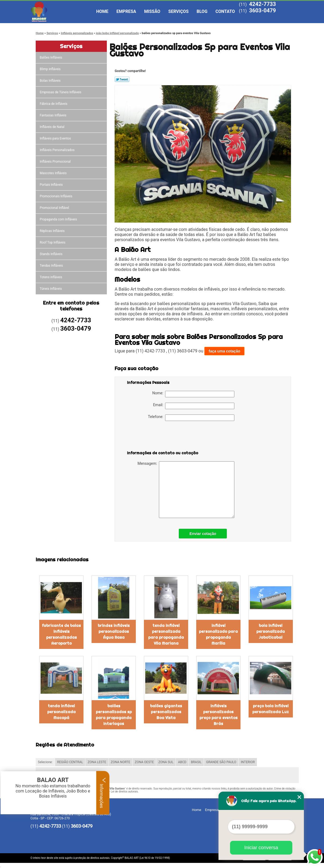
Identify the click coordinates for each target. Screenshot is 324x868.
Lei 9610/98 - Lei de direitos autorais (116, 792)
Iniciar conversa (261, 848)
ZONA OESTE (144, 762)
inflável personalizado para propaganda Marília (218, 634)
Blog (202, 11)
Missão (152, 11)
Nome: (193, 394)
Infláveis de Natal (52, 127)
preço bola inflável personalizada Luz (271, 709)
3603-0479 (263, 10)
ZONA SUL (166, 762)
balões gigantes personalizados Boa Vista (166, 712)
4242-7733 (263, 4)
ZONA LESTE (97, 762)
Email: (194, 406)
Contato (225, 11)
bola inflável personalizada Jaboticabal (271, 631)
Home (102, 11)
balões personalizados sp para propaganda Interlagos (114, 715)
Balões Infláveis (51, 58)
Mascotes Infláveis (54, 173)
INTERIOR (248, 762)
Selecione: (45, 762)
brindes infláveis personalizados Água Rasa (114, 631)
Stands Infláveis (51, 254)
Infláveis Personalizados (58, 150)
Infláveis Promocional (56, 162)
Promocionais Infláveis (56, 196)
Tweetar (122, 79)
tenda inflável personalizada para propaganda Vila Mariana (166, 634)
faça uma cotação (224, 351)
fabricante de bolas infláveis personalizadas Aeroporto (61, 634)
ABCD (182, 762)
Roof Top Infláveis (53, 242)
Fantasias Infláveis (53, 115)
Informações (103, 793)
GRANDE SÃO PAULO (221, 762)
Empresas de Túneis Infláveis (61, 92)
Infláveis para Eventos (56, 138)
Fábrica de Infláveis (54, 104)
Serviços (178, 11)
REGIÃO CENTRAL (70, 762)
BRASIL (196, 762)
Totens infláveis (51, 277)
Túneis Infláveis (51, 289)
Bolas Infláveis (50, 81)
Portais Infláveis (52, 185)
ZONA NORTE (121, 762)
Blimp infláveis (51, 69)
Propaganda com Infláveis (59, 219)
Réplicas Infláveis (53, 231)
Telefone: (191, 418)
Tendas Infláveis (52, 266)
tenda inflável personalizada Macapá (61, 712)
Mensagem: (186, 490)
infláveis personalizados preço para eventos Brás (219, 715)
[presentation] (161, 437)
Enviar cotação (203, 534)
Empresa (126, 11)
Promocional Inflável (55, 208)
